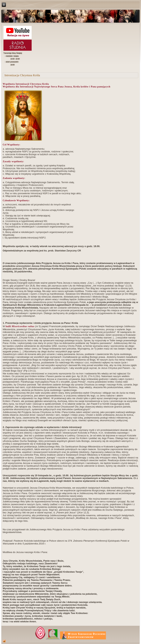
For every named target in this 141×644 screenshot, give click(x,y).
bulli (20, 326)
